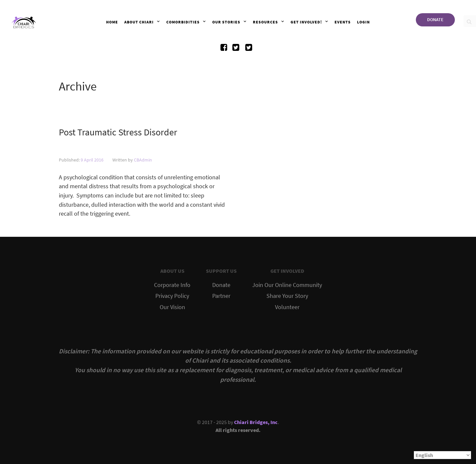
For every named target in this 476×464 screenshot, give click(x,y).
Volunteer (287, 307)
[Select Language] (442, 455)
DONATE (435, 19)
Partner (221, 296)
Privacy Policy (172, 296)
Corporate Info (172, 285)
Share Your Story (287, 296)
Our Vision (172, 307)
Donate (221, 285)
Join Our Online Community (287, 285)
